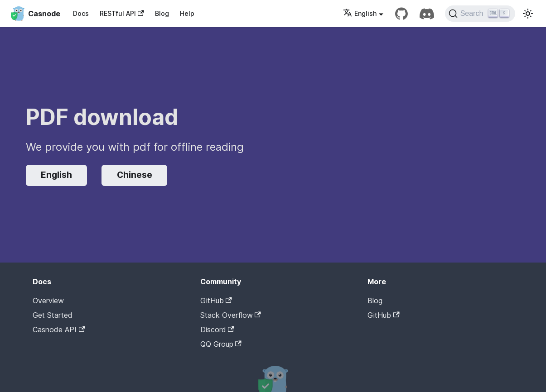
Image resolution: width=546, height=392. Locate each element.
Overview (48, 301)
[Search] (480, 14)
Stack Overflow (231, 315)
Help (187, 13)
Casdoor (406, 329)
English (56, 175)
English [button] (360, 13)
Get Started (53, 315)
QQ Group (221, 344)
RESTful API (122, 13)
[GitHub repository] (401, 14)
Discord (217, 330)
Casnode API (59, 330)
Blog (162, 13)
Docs (81, 13)
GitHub (216, 301)
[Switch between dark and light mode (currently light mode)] (528, 14)
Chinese (135, 175)
